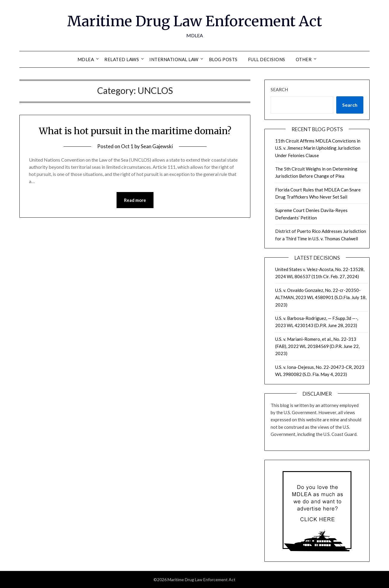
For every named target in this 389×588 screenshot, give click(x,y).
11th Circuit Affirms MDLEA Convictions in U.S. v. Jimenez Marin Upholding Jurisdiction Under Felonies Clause (318, 148)
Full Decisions (267, 59)
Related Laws (122, 59)
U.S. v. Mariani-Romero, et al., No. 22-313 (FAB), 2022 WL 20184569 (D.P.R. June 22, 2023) (317, 346)
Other (304, 59)
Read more (135, 200)
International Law (174, 59)
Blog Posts (223, 59)
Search (279, 89)
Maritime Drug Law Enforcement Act (194, 21)
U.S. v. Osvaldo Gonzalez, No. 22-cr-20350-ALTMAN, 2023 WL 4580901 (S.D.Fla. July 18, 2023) (321, 297)
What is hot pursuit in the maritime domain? (135, 131)
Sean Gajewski (157, 146)
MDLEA (86, 59)
